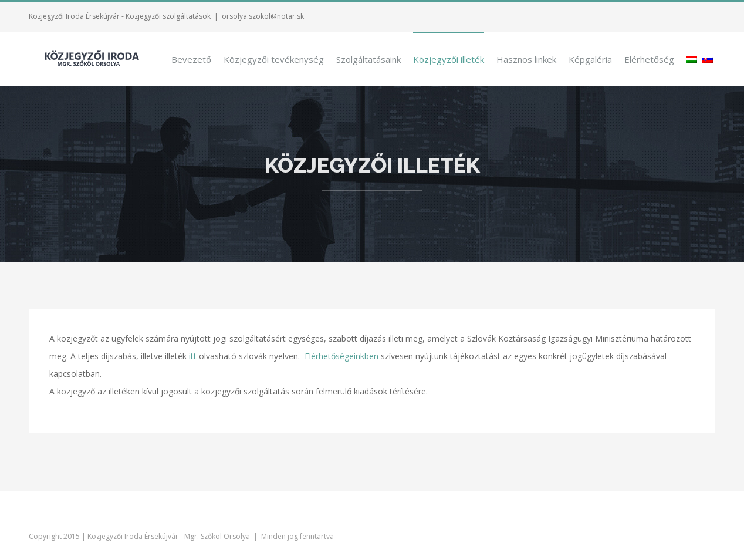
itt (193, 355)
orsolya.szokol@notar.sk (263, 16)
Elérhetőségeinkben (341, 355)
